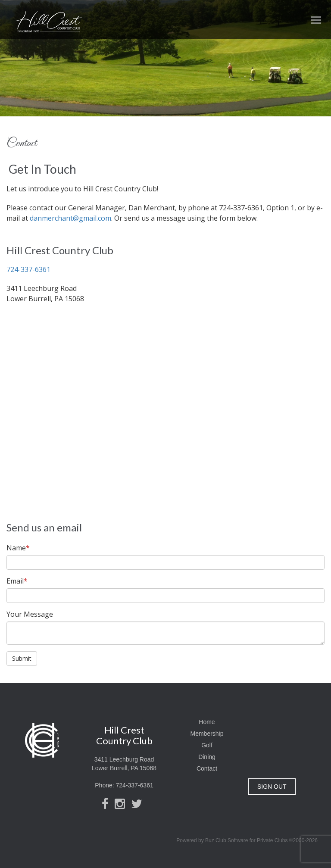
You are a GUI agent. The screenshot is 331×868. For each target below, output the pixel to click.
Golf (207, 745)
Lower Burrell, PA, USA (290, 750)
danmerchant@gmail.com (70, 218)
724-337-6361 (28, 269)
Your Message (30, 614)
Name (18, 548)
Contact (207, 768)
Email (17, 581)
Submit (22, 658)
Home (207, 722)
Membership (207, 734)
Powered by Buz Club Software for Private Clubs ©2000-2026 (247, 840)
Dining (207, 757)
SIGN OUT (272, 787)
